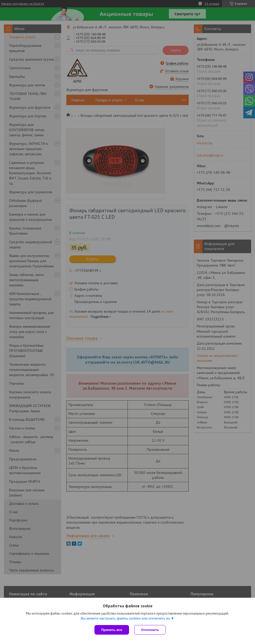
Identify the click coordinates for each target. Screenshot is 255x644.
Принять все (112, 630)
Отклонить (150, 630)
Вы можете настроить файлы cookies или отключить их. (126, 618)
